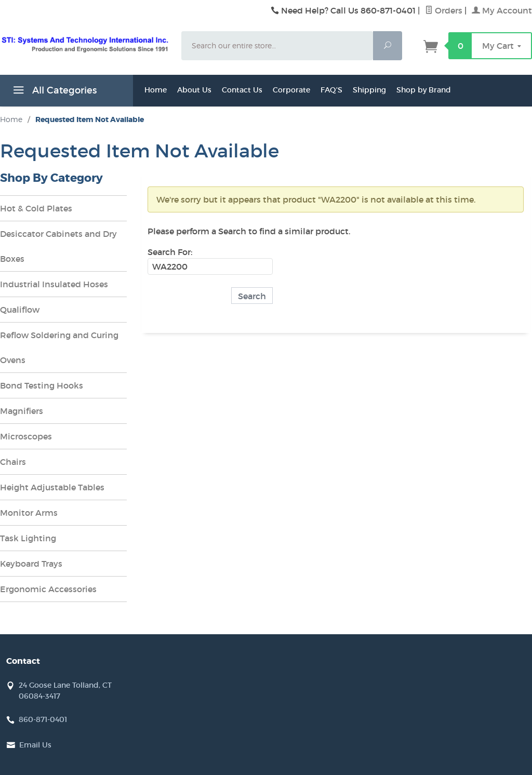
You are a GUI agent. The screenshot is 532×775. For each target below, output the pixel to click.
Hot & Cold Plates (36, 208)
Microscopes (26, 436)
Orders (444, 10)
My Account (502, 10)
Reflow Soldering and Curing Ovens (59, 348)
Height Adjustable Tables (52, 487)
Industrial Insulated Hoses (54, 284)
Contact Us (242, 90)
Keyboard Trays (31, 564)
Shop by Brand (424, 90)
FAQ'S (331, 90)
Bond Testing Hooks (42, 385)
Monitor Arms (29, 513)
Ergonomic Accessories (48, 589)
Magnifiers (22, 411)
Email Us (35, 745)
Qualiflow (20, 310)
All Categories (54, 92)
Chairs (13, 462)
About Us (194, 90)
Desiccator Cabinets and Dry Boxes (58, 246)
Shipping (369, 90)
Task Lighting (28, 538)
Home (156, 90)
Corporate (291, 90)
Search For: (170, 252)
